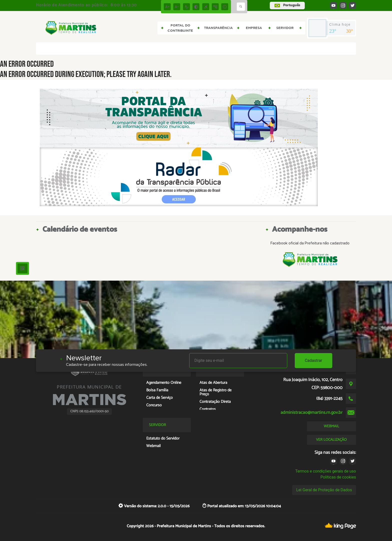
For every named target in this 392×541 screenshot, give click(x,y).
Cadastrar (313, 360)
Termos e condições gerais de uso (326, 471)
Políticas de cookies (338, 477)
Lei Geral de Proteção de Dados (324, 490)
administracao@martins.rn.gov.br (311, 413)
